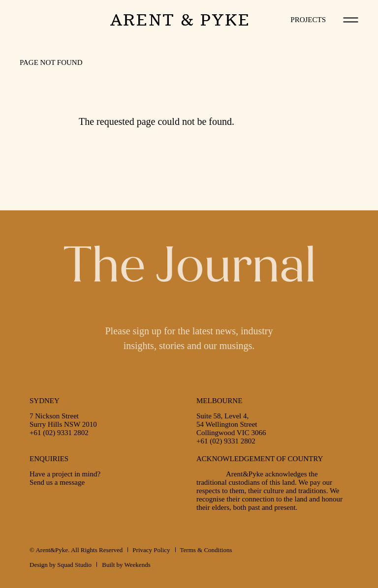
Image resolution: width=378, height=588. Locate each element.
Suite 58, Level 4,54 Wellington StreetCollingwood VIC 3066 (231, 424)
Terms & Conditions (206, 550)
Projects (308, 20)
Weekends (138, 565)
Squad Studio (74, 565)
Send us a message (57, 482)
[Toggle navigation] (351, 20)
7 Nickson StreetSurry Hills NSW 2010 (63, 420)
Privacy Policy (151, 550)
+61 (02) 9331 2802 (59, 433)
